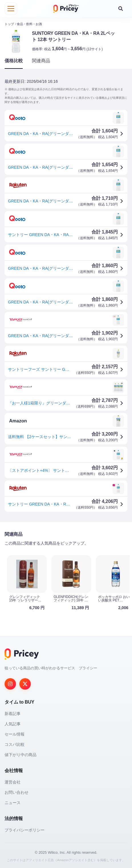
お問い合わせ (17, 792)
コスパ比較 (15, 744)
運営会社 (13, 782)
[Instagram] (10, 684)
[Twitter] (25, 684)
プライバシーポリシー (25, 830)
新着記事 (13, 714)
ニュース (13, 803)
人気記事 (13, 724)
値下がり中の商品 (21, 755)
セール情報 (15, 734)
